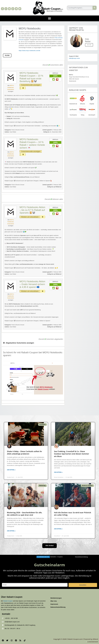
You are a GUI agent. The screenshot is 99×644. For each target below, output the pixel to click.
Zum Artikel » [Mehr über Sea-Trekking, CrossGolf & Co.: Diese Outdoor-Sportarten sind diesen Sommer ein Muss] (58, 472)
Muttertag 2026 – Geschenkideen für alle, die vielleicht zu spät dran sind (25, 514)
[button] (49, 18)
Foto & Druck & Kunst (18, 130)
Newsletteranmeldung (81, 557)
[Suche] (95, 8)
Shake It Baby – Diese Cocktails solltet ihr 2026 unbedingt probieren (25, 453)
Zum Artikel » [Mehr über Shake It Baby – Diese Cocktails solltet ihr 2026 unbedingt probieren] (11, 470)
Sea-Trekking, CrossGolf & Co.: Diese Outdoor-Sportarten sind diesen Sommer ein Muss (72, 454)
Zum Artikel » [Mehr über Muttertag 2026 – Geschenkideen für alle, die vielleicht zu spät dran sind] (11, 531)
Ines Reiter (10, 132)
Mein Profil (89, 45)
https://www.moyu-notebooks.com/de (29, 51)
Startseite (53, 557)
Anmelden (83, 585)
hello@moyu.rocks (74, 58)
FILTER (7, 55)
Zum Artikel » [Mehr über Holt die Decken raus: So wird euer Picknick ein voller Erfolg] (58, 529)
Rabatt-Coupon (8, 601)
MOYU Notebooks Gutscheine (11, 87)
